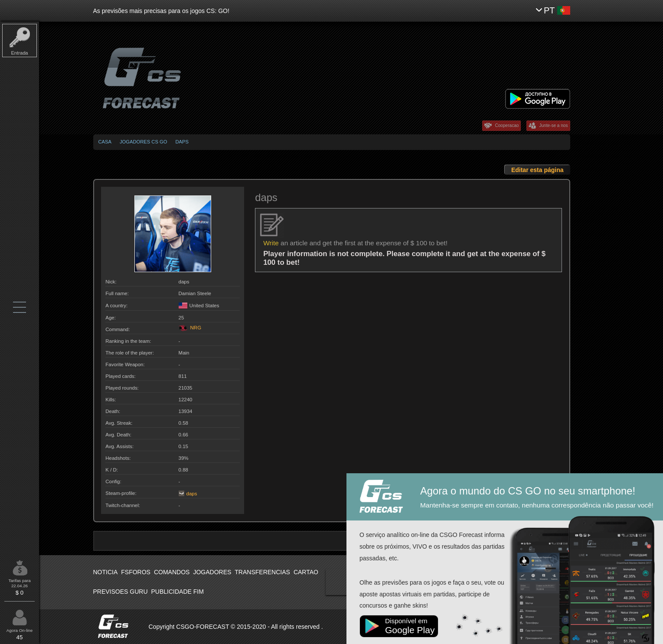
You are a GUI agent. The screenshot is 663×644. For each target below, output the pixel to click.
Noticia (106, 572)
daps (182, 142)
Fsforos (136, 572)
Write (271, 243)
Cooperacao (507, 125)
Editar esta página (537, 170)
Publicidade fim (178, 592)
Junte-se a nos (553, 125)
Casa (105, 142)
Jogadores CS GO (143, 142)
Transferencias (262, 572)
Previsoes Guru (121, 592)
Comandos (172, 572)
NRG (190, 328)
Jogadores (212, 572)
